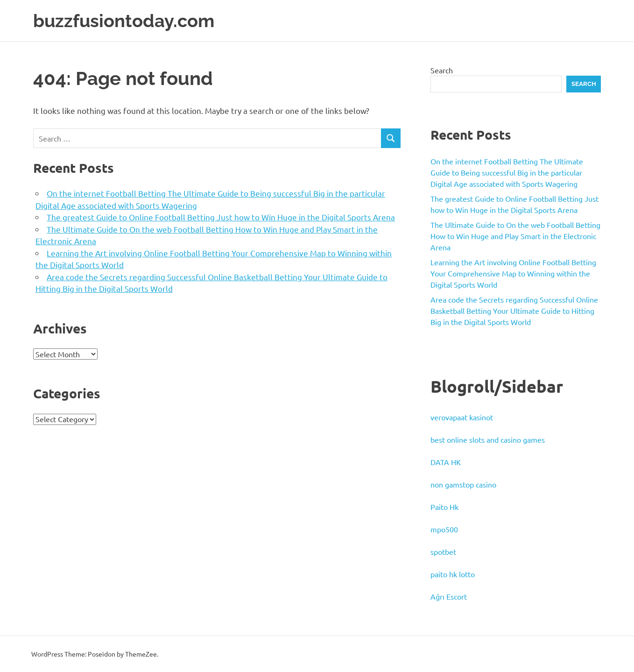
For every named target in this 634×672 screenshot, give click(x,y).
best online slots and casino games (488, 439)
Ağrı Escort (449, 596)
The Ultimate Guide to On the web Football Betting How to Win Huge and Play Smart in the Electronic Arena (515, 236)
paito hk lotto (453, 574)
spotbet (443, 552)
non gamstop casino (463, 484)
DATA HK (446, 462)
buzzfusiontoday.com (124, 21)
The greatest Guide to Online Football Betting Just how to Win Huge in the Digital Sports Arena (221, 217)
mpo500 (444, 529)
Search (442, 70)
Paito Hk (444, 507)
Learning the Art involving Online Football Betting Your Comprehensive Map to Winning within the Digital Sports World (513, 273)
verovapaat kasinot (462, 417)
